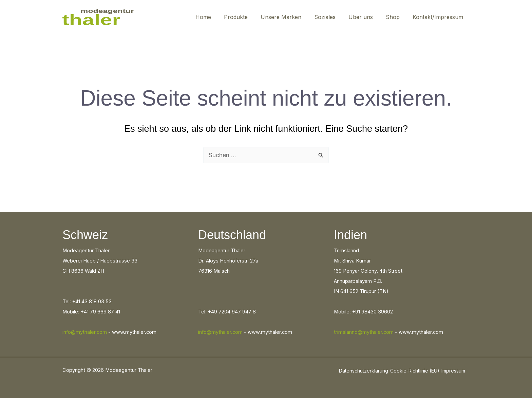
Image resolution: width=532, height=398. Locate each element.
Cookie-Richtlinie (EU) (415, 371)
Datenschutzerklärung (364, 371)
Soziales (332, 17)
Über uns (366, 17)
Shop (396, 17)
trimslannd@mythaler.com (364, 332)
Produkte (247, 17)
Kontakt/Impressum (439, 17)
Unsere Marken (290, 17)
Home (216, 17)
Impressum (453, 371)
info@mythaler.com (85, 332)
